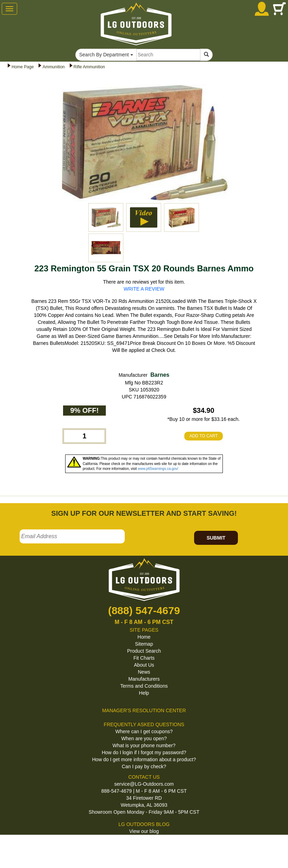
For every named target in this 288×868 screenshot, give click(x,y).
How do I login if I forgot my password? (144, 752)
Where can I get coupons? (144, 731)
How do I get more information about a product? (144, 759)
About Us (144, 665)
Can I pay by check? (144, 766)
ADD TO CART (204, 436)
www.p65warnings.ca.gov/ (158, 469)
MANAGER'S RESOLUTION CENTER (144, 710)
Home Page (23, 67)
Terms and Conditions (144, 686)
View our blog (144, 831)
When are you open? (144, 738)
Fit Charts (144, 658)
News (144, 672)
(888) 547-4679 (144, 610)
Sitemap (144, 644)
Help (144, 693)
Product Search (144, 651)
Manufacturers (144, 679)
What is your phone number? (144, 745)
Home (144, 637)
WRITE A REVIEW (144, 289)
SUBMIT (216, 538)
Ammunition (53, 67)
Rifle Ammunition (89, 67)
